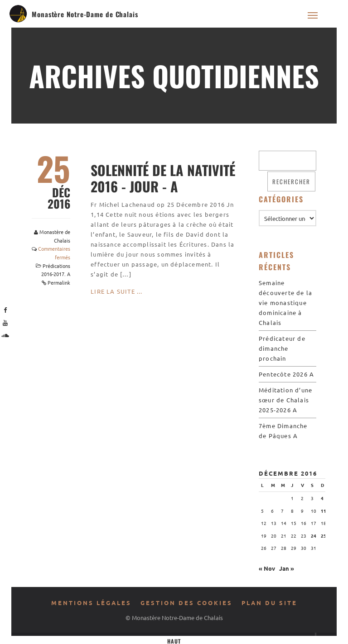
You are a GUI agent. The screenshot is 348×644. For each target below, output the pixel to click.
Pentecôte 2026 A (286, 374)
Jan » (287, 568)
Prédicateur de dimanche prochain (282, 348)
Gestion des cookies (186, 603)
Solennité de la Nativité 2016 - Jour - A (163, 178)
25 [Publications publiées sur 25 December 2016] (324, 536)
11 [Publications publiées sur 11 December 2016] (324, 511)
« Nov (267, 568)
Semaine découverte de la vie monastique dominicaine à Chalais (285, 303)
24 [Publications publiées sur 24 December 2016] (314, 536)
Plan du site (269, 603)
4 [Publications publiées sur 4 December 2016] (322, 498)
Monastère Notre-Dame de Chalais (85, 14)
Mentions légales (91, 603)
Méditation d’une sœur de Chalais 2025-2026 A (285, 400)
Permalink (59, 282)
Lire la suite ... (116, 291)
